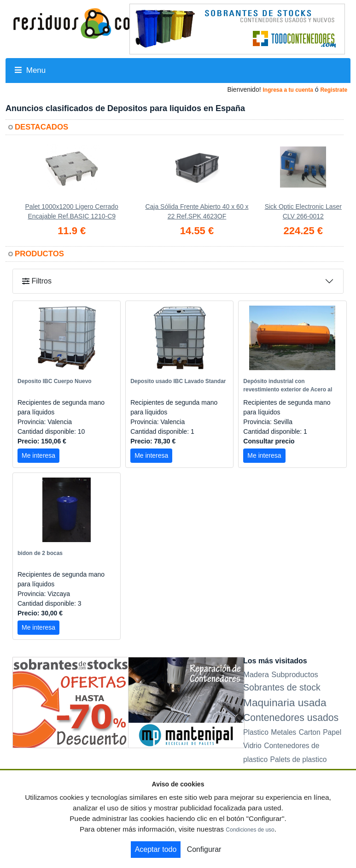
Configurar (204, 849)
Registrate (334, 90)
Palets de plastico (299, 759)
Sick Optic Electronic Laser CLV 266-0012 (303, 211)
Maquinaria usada (285, 703)
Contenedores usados (291, 717)
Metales (283, 732)
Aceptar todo (156, 849)
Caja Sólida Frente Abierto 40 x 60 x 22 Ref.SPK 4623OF (197, 211)
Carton (310, 732)
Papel (332, 732)
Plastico (256, 732)
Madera (256, 674)
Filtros (37, 281)
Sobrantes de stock (282, 687)
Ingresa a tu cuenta (288, 90)
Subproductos (295, 674)
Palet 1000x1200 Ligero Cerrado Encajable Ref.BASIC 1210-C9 (72, 211)
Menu (30, 70)
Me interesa (38, 455)
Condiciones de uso (250, 830)
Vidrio (252, 746)
